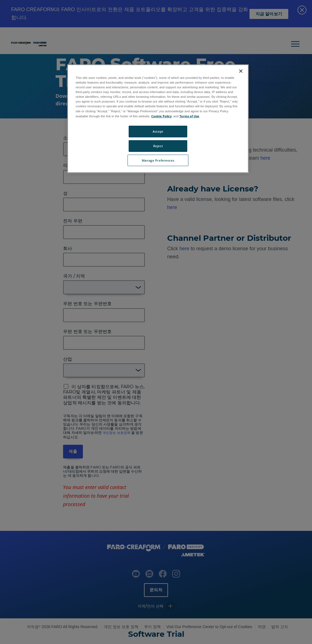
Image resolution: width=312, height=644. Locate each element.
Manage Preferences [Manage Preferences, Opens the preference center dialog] (158, 160)
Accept (158, 131)
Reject (158, 146)
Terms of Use (189, 116)
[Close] (241, 71)
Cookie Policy (161, 116)
